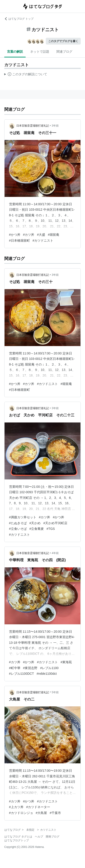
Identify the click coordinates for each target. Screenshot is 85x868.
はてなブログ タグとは (18, 837)
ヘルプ (39, 837)
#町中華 (15, 668)
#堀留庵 (53, 235)
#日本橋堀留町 (19, 241)
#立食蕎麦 (37, 529)
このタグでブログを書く (63, 41)
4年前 (55, 553)
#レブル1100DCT (22, 674)
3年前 (55, 126)
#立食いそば (18, 529)
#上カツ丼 (16, 807)
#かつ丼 (15, 235)
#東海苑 (66, 662)
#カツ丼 (29, 235)
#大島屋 (41, 813)
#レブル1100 (49, 668)
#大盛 (41, 235)
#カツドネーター (38, 807)
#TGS (51, 529)
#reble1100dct (47, 674)
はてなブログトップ (17, 840)
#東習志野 (30, 668)
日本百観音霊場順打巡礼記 (33, 126)
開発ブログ (53, 837)
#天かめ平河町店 (55, 523)
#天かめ (35, 523)
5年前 (55, 692)
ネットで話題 (40, 52)
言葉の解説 (15, 52)
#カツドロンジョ (21, 813)
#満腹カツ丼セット (23, 517)
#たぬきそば (18, 523)
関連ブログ (64, 52)
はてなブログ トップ (19, 19)
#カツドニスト (43, 241)
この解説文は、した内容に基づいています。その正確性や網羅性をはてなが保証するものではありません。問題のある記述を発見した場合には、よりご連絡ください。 (26, 75)
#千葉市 (55, 813)
